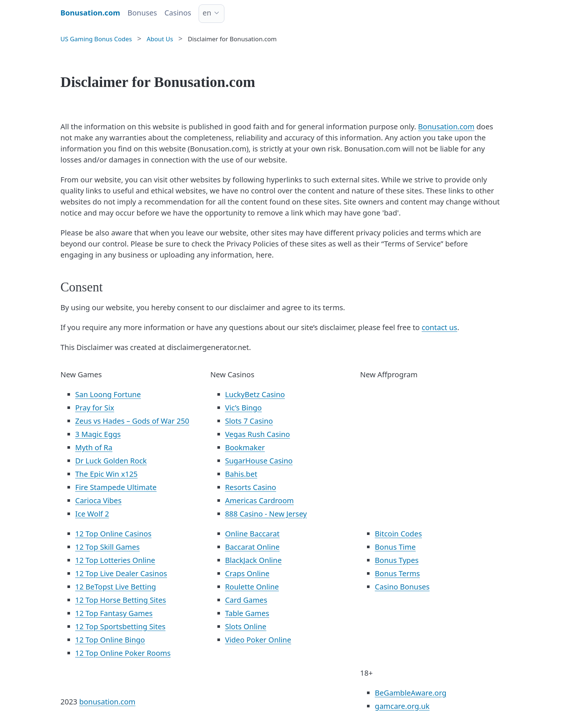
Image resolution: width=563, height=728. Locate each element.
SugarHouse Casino (259, 461)
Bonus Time (395, 547)
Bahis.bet (241, 474)
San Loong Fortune (108, 394)
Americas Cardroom (260, 500)
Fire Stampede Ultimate (116, 487)
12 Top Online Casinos (113, 534)
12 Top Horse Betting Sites (121, 600)
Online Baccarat (252, 534)
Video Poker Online (258, 640)
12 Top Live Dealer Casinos (121, 573)
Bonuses (142, 13)
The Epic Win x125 (106, 474)
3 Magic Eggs (98, 434)
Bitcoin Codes (398, 534)
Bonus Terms (397, 573)
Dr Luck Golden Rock (111, 461)
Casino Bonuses (402, 587)
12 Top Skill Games (107, 547)
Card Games (246, 600)
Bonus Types (397, 560)
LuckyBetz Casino (255, 394)
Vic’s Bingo (244, 408)
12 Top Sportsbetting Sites (120, 626)
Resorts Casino (251, 487)
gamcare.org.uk (402, 706)
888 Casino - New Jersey (266, 514)
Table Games (247, 613)
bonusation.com (107, 702)
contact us (439, 327)
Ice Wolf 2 (92, 514)
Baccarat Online (252, 547)
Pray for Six (95, 408)
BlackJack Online (253, 560)
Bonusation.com (446, 127)
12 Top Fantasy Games (114, 613)
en (207, 13)
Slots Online (246, 626)
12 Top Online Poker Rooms (123, 653)
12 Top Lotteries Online (115, 560)
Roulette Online (252, 587)
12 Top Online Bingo (110, 640)
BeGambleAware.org (410, 693)
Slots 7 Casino (249, 421)
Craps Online (247, 573)
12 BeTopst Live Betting (116, 587)
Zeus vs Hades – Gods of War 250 (132, 421)
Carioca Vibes (98, 500)
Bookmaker (245, 447)
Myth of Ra (94, 447)
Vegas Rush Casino (258, 434)
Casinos (178, 13)
